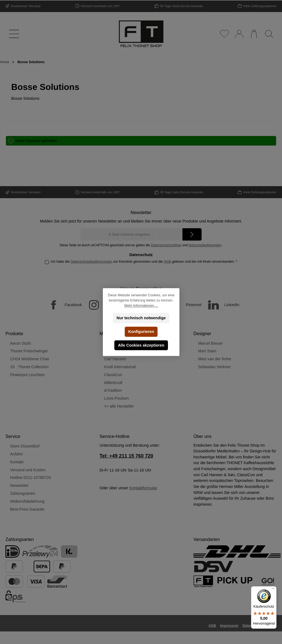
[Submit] (192, 234)
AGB (168, 262)
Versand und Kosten (28, 470)
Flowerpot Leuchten (27, 375)
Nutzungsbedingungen (205, 245)
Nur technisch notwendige (141, 318)
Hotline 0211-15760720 (31, 478)
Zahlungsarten (23, 493)
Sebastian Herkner (214, 367)
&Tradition (113, 390)
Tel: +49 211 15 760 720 (126, 456)
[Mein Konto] (239, 34)
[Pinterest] (183, 305)
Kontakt (17, 462)
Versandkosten (192, 636)
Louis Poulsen (117, 398)
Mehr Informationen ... (141, 306)
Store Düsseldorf (25, 446)
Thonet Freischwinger (29, 351)
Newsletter (19, 485)
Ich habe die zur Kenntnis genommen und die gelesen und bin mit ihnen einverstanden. (144, 262)
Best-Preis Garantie (27, 509)
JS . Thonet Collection (29, 367)
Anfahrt (16, 454)
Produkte (14, 333)
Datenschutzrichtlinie (166, 245)
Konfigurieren (141, 332)
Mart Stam (207, 351)
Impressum (229, 626)
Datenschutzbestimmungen (91, 262)
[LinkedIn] (221, 305)
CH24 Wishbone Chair (30, 359)
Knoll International (120, 367)
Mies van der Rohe (215, 359)
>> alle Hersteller (119, 406)
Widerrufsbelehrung (27, 501)
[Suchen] (269, 34)
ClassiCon (113, 375)
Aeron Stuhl (20, 343)
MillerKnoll (113, 383)
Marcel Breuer (210, 343)
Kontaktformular (143, 488)
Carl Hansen (115, 359)
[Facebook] (62, 305)
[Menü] (13, 34)
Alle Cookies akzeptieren (141, 345)
